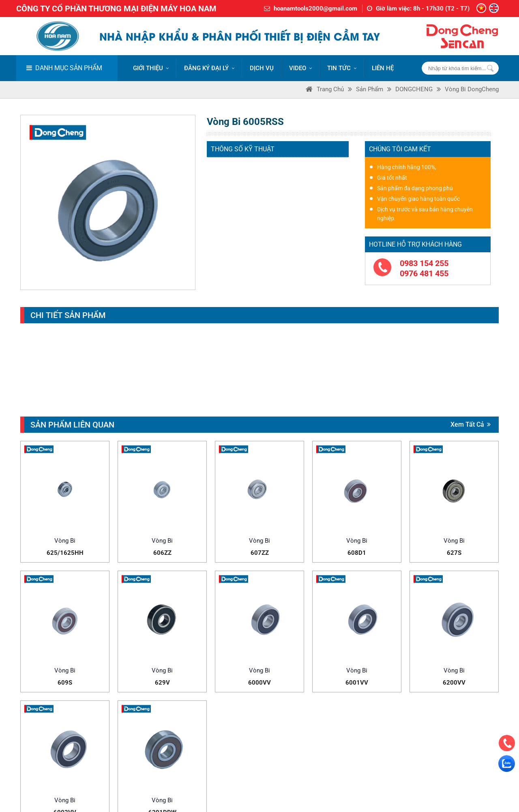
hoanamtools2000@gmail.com (315, 9)
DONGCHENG (414, 89)
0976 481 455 (424, 273)
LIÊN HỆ (383, 68)
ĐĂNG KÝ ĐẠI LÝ (209, 68)
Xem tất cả (471, 424)
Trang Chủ (330, 89)
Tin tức (342, 68)
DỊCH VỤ (262, 68)
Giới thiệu (151, 68)
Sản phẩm (370, 89)
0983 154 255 (424, 263)
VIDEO (300, 68)
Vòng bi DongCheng (472, 89)
